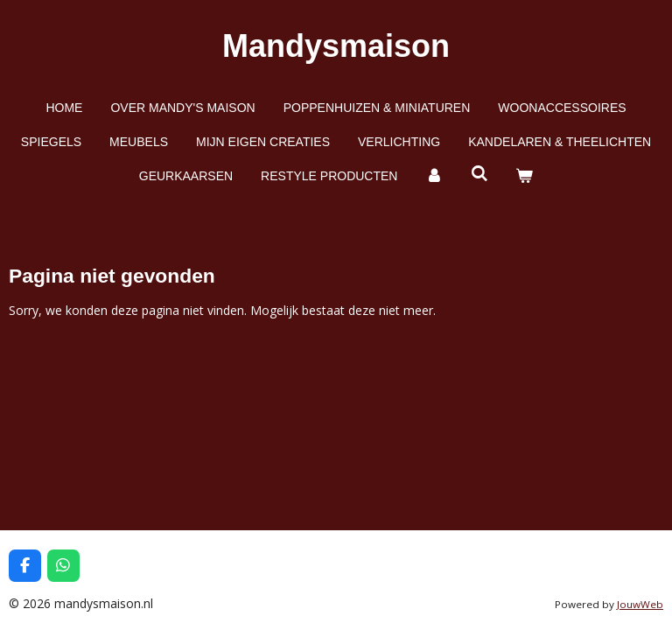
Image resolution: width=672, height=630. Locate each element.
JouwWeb (640, 604)
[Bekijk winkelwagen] (525, 176)
